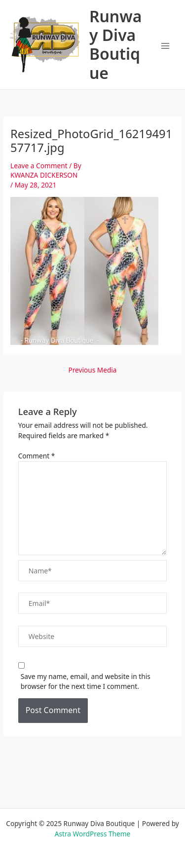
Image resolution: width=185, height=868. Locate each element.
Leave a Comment (39, 166)
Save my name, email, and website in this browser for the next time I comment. (86, 681)
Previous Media (92, 370)
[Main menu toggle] (166, 46)
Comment (37, 456)
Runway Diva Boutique (115, 45)
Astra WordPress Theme (93, 834)
